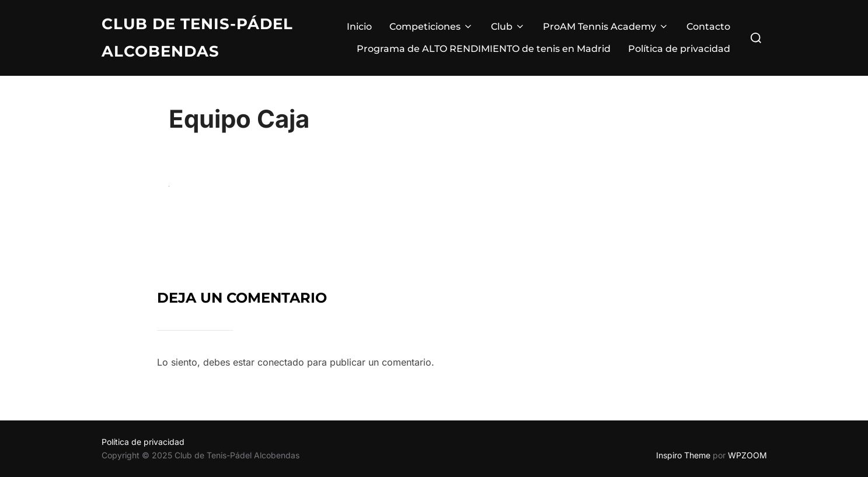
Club (508, 27)
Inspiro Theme (683, 455)
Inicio (359, 27)
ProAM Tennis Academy (606, 27)
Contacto (708, 27)
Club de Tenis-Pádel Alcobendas (197, 38)
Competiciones (431, 27)
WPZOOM (747, 455)
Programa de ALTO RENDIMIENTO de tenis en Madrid (484, 49)
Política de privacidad (679, 49)
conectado (281, 362)
